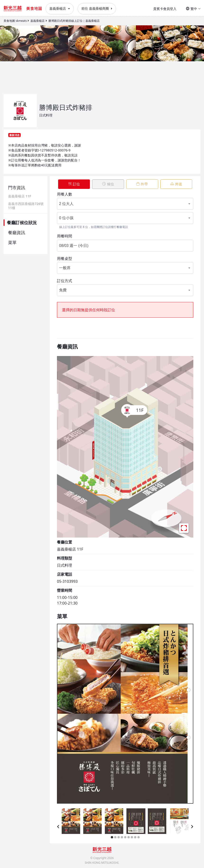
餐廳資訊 (17, 232)
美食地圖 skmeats (15, 21)
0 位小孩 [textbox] (66, 216)
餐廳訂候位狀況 (22, 223)
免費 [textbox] (63, 288)
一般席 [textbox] (65, 266)
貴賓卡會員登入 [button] (165, 9)
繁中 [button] (193, 9)
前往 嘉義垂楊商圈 (97, 8)
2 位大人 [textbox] (66, 202)
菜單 (12, 242)
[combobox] (118, 202)
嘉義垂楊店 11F (20, 196)
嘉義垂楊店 (60, 8)
